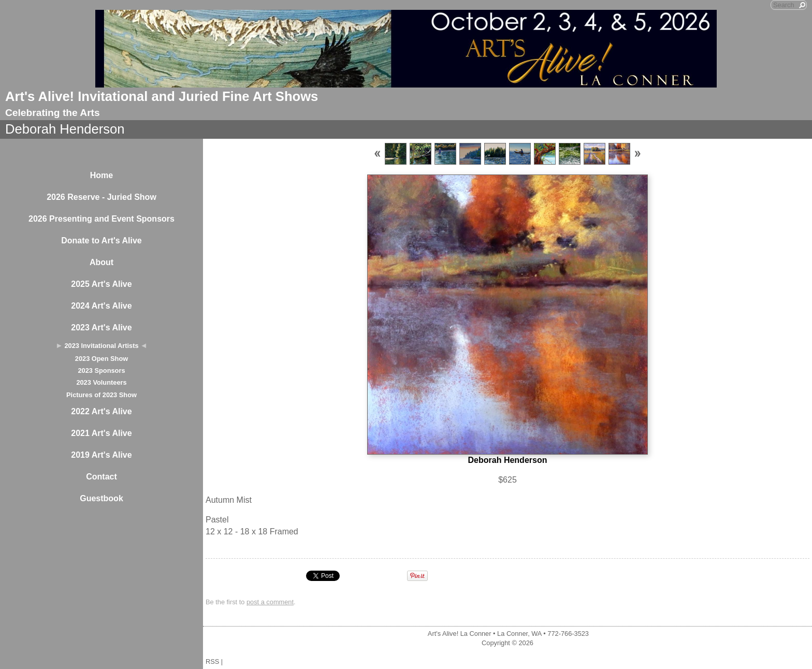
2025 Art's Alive (101, 284)
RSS (212, 661)
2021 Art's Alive (101, 433)
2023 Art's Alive (101, 328)
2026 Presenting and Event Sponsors (102, 219)
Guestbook (102, 498)
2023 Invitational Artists (101, 346)
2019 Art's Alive (101, 455)
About (102, 262)
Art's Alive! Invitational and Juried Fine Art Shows (162, 96)
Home (102, 175)
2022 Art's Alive (101, 411)
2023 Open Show (102, 359)
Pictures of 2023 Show (102, 395)
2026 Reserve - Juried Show (102, 197)
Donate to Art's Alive (102, 241)
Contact (102, 477)
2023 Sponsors (101, 370)
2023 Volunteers (101, 382)
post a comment (270, 602)
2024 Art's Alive (101, 306)
